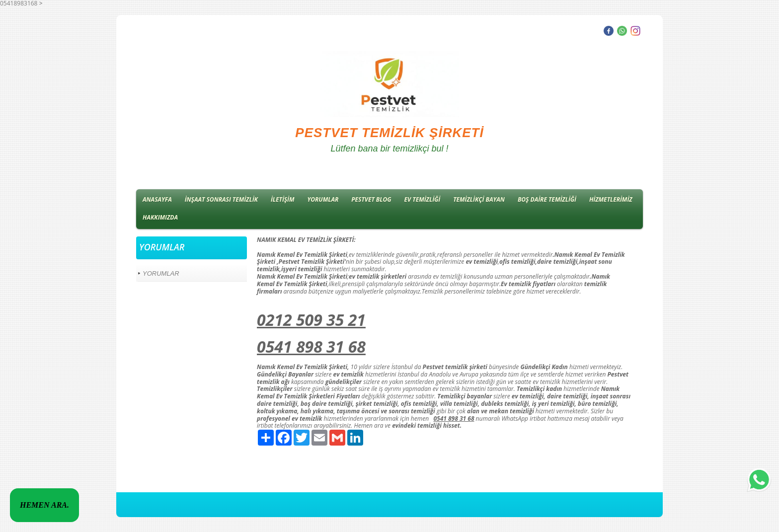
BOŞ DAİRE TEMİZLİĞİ (547, 199)
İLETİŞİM (283, 199)
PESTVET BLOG (371, 199)
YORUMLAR (323, 199)
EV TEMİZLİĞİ (423, 199)
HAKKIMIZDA (160, 217)
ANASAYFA (157, 199)
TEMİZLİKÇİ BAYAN (479, 199)
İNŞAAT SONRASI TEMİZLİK (221, 199)
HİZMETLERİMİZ (611, 199)
